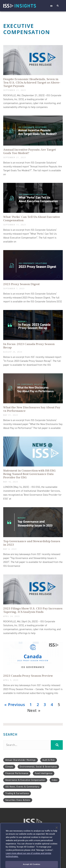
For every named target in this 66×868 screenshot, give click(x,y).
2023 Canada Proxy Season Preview (28, 676)
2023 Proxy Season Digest (21, 284)
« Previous (15, 704)
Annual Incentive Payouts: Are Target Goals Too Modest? (30, 151)
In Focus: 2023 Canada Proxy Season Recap (29, 346)
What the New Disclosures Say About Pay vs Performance (32, 409)
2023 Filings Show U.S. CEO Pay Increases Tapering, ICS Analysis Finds (33, 610)
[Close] (57, 834)
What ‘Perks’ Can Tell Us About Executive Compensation (32, 219)
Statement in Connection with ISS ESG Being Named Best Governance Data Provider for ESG (29, 474)
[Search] (57, 745)
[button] (52, 6)
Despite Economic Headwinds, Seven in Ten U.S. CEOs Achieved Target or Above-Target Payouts (32, 83)
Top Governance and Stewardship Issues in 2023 (32, 543)
